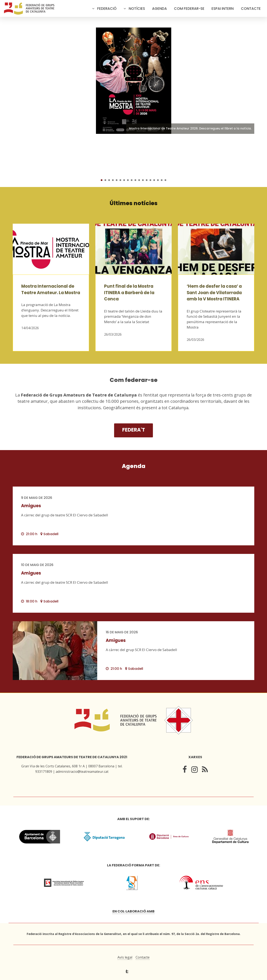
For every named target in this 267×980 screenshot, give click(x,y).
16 (158, 180)
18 (165, 180)
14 (150, 180)
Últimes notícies (134, 203)
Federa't (134, 430)
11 (139, 180)
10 (135, 180)
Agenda (159, 9)
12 (143, 180)
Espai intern (223, 9)
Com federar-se (189, 9)
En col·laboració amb (133, 911)
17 (162, 180)
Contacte (251, 9)
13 (147, 180)
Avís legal (125, 957)
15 (154, 180)
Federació (107, 9)
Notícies (137, 9)
